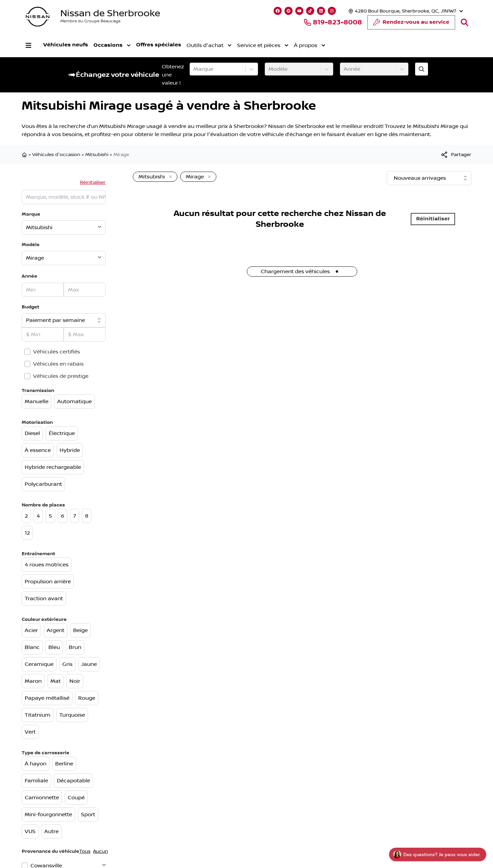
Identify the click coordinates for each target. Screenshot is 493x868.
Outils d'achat (209, 45)
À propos (310, 45)
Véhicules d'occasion (56, 155)
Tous (85, 851)
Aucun (101, 851)
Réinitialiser (93, 182)
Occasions (112, 45)
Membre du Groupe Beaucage (90, 21)
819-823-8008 (333, 22)
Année (29, 276)
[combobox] (194, 69)
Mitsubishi (97, 155)
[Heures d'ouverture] (405, 11)
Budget (30, 307)
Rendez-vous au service (411, 24)
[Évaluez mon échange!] (422, 69)
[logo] (38, 17)
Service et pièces (263, 45)
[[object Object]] (456, 155)
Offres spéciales (159, 45)
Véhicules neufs (66, 45)
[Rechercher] (465, 22)
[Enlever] (169, 177)
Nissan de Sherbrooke (110, 13)
